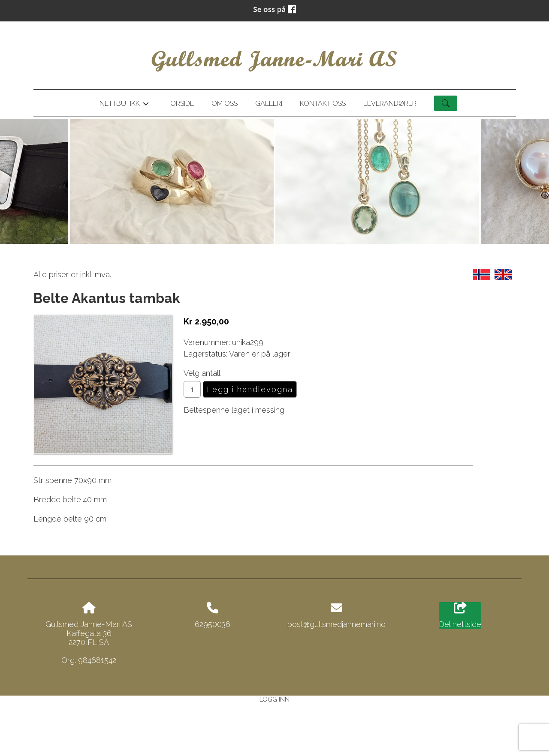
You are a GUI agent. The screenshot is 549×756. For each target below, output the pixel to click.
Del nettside (460, 615)
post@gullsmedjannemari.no (336, 624)
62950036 (213, 624)
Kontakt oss (323, 103)
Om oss (225, 103)
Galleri (269, 103)
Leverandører (390, 103)
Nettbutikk (124, 105)
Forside (180, 103)
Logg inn (274, 699)
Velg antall (202, 373)
